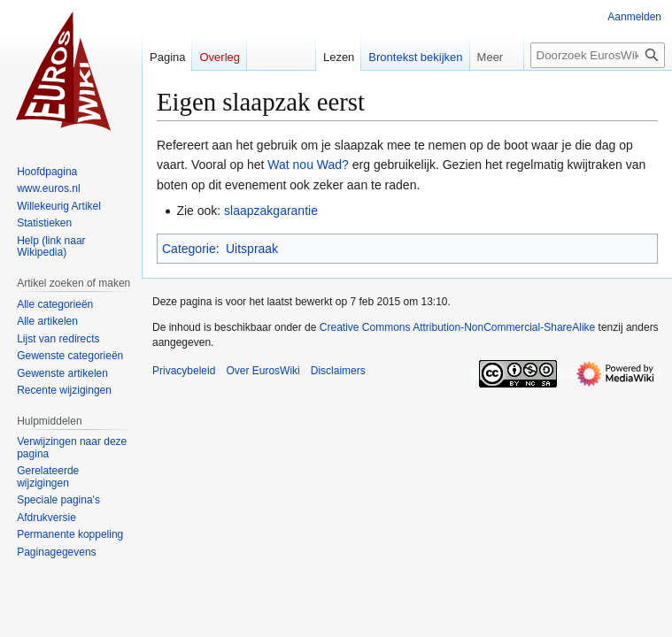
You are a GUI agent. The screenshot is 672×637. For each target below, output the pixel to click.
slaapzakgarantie (271, 211)
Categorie (189, 249)
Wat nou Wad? (308, 165)
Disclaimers (338, 371)
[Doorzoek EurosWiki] (598, 55)
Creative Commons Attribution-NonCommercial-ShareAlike (457, 327)
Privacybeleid (184, 371)
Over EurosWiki (263, 371)
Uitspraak (252, 249)
